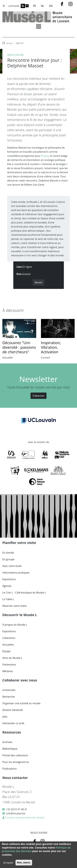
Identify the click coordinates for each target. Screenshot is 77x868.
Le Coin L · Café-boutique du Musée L (24, 593)
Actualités (8, 645)
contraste (14, 6)
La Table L (8, 599)
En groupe (8, 559)
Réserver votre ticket (14, 606)
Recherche (9, 697)
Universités (9, 690)
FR (34, 6)
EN (51, 6)
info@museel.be (16, 813)
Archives (7, 742)
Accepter (8, 863)
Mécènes (8, 671)
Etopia (45, 156)
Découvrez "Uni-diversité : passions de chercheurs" (19, 347)
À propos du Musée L (15, 625)
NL (43, 6)
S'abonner (39, 396)
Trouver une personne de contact (25, 818)
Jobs (5, 717)
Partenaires (9, 665)
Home (9, 43)
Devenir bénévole (13, 710)
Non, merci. (24, 863)
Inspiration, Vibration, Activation (51, 347)
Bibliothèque (10, 749)
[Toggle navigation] (39, 26)
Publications (10, 769)
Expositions (9, 579)
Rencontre (16, 55)
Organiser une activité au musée (21, 703)
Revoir (38, 282)
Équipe (6, 651)
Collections (9, 638)
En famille (8, 553)
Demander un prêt (13, 723)
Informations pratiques (16, 573)
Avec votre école (12, 566)
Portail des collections (15, 755)
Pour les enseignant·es (16, 762)
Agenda (20, 43)
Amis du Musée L (12, 658)
